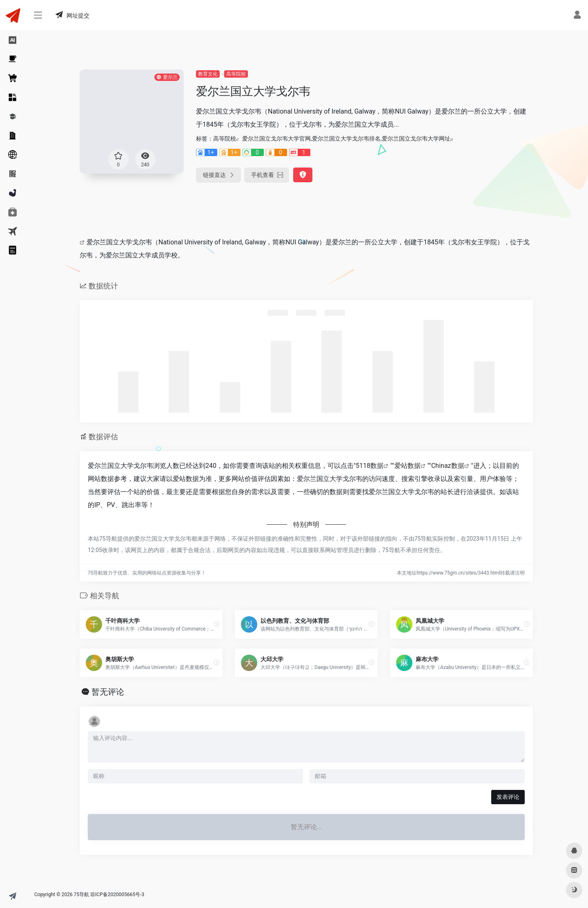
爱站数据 (408, 466)
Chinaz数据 (448, 466)
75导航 (82, 895)
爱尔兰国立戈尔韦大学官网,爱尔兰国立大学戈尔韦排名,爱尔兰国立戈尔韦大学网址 (346, 139)
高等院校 (236, 74)
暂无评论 (108, 692)
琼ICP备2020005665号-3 (117, 895)
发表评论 (508, 797)
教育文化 (208, 74)
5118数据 (370, 466)
